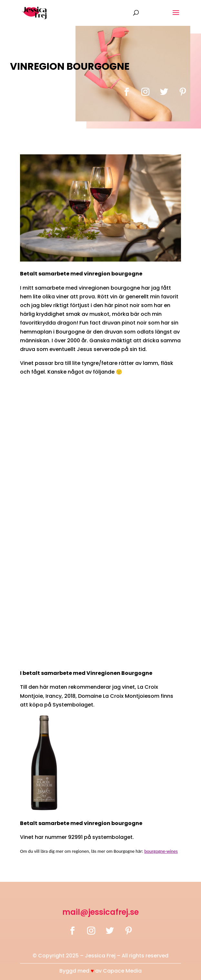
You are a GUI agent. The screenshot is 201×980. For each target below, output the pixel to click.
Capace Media (122, 971)
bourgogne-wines (161, 851)
